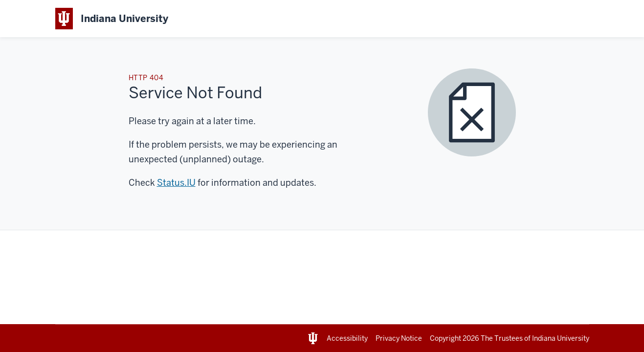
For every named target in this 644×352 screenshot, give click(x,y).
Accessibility (347, 338)
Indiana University (561, 338)
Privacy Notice (399, 338)
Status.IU (176, 183)
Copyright (455, 338)
